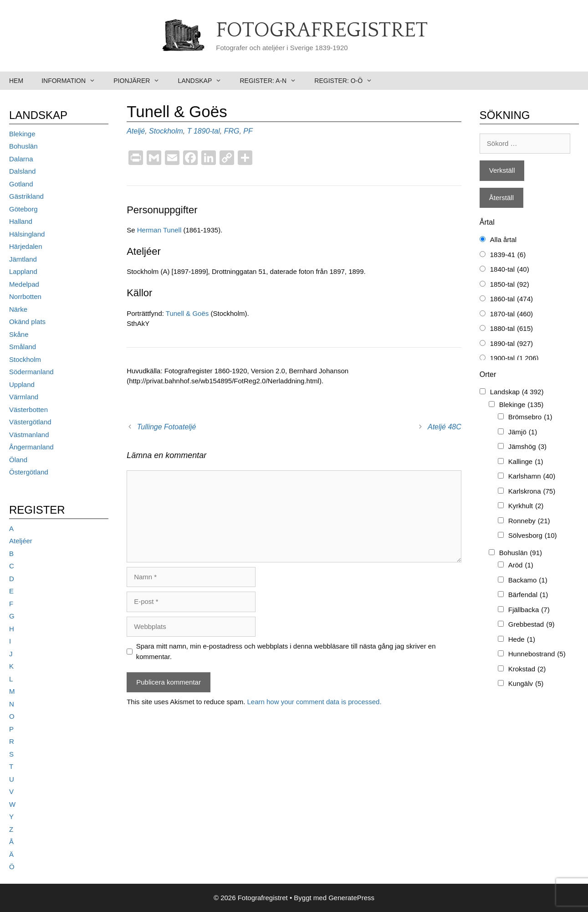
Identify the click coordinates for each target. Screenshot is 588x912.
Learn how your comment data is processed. (314, 702)
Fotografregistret (322, 31)
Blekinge (22, 134)
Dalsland (22, 171)
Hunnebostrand (537, 654)
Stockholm (166, 131)
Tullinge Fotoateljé (167, 427)
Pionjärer (141, 81)
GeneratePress (351, 898)
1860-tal (511, 299)
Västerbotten (28, 410)
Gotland (21, 184)
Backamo (528, 580)
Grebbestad (532, 625)
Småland (23, 347)
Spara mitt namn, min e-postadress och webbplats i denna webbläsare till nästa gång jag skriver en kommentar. (286, 651)
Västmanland (29, 435)
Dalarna (21, 159)
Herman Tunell (159, 230)
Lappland (23, 271)
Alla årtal (503, 240)
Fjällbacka (529, 610)
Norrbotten (25, 296)
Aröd (521, 565)
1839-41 (508, 255)
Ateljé (136, 131)
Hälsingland (27, 234)
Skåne (19, 334)
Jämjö (523, 432)
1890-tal (207, 131)
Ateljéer (21, 541)
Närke (18, 309)
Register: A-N (272, 81)
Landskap (205, 81)
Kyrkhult (526, 506)
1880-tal (511, 329)
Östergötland (29, 472)
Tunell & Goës (187, 313)
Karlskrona (532, 492)
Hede (522, 640)
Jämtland (23, 259)
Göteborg (23, 209)
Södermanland (31, 372)
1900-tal (514, 358)
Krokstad (527, 669)
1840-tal (510, 270)
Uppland (22, 384)
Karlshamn (532, 477)
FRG (232, 131)
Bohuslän (23, 146)
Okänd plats (27, 322)
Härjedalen (26, 246)
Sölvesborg (533, 536)
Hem (16, 81)
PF (248, 131)
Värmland (24, 397)
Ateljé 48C (445, 427)
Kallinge (526, 462)
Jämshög (527, 447)
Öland (18, 460)
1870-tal (511, 314)
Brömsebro (530, 417)
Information (73, 81)
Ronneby (529, 521)
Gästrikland (26, 196)
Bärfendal (528, 595)
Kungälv (526, 684)
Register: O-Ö (348, 81)
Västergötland (30, 422)
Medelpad (24, 284)
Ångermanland (31, 447)
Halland (21, 221)
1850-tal (510, 285)
